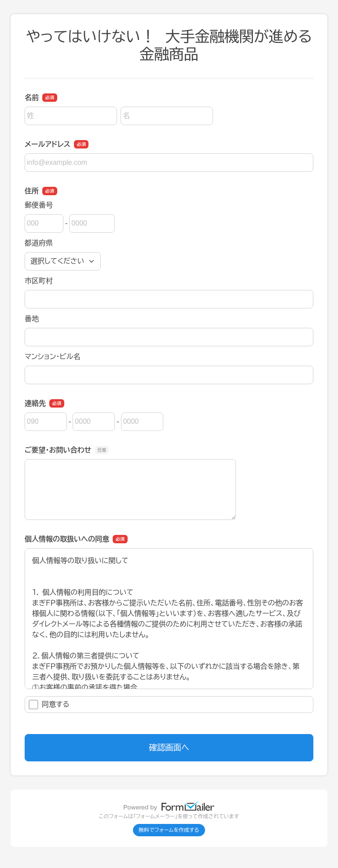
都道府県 (39, 243)
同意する (49, 705)
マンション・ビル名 (52, 357)
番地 (32, 319)
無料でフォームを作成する (169, 830)
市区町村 (39, 281)
